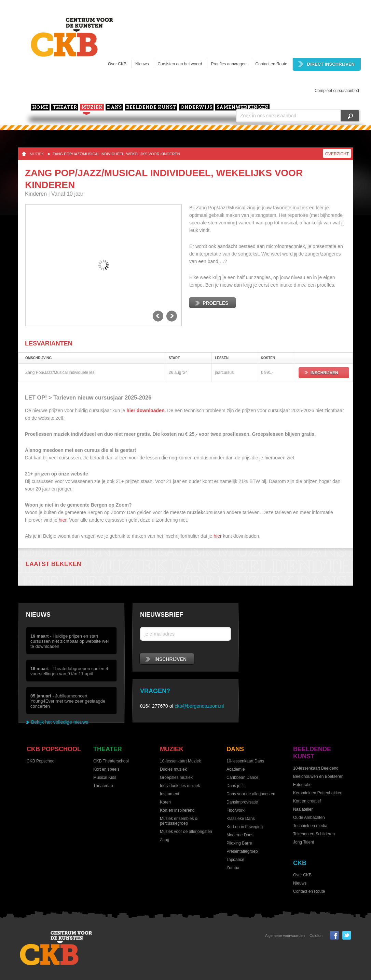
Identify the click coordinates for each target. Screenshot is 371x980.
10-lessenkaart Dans (245, 761)
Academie (236, 769)
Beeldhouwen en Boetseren (318, 776)
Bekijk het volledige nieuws (60, 722)
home (40, 108)
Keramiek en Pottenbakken (318, 793)
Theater (65, 108)
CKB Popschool (54, 749)
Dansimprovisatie (242, 802)
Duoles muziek (173, 769)
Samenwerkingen (242, 108)
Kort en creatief (307, 801)
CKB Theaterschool (111, 761)
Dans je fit (236, 786)
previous (158, 316)
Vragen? (155, 691)
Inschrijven (321, 373)
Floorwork (236, 810)
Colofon (316, 936)
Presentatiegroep (242, 851)
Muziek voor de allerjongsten (186, 832)
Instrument (170, 794)
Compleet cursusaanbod (337, 91)
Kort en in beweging (245, 827)
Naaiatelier (303, 809)
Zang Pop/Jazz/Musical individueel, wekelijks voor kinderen (116, 154)
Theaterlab (103, 786)
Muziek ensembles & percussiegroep (179, 821)
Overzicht (337, 154)
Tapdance (235, 860)
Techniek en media (310, 826)
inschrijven (166, 659)
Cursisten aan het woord (180, 64)
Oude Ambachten (309, 818)
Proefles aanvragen (229, 64)
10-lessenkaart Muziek (180, 761)
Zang (164, 840)
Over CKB (117, 64)
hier (63, 520)
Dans (114, 108)
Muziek (92, 108)
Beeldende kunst (151, 108)
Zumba (233, 868)
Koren (165, 802)
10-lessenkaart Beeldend (316, 768)
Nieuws (142, 64)
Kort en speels (106, 769)
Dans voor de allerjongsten (251, 794)
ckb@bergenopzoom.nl (199, 706)
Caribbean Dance (242, 778)
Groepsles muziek (176, 778)
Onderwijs (196, 108)
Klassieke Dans (241, 819)
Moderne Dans (240, 835)
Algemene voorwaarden (285, 936)
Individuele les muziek (180, 786)
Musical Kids (105, 778)
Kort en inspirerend (177, 810)
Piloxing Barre (239, 843)
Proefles (211, 303)
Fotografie (302, 785)
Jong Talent (304, 842)
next (172, 316)
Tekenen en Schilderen (314, 834)
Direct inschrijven (326, 64)
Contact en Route (271, 64)
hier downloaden (145, 410)
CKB (300, 863)
